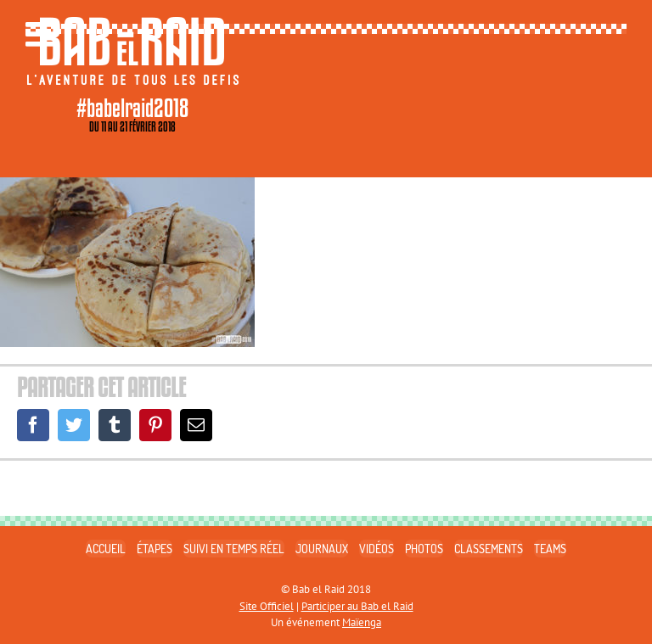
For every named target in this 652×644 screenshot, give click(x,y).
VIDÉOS (377, 549)
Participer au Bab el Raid (357, 606)
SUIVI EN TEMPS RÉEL (234, 549)
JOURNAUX (322, 549)
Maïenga (362, 622)
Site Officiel (267, 606)
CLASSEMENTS (489, 549)
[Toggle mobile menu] (42, 34)
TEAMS (550, 549)
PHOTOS (424, 549)
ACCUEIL (106, 549)
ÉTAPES (155, 549)
